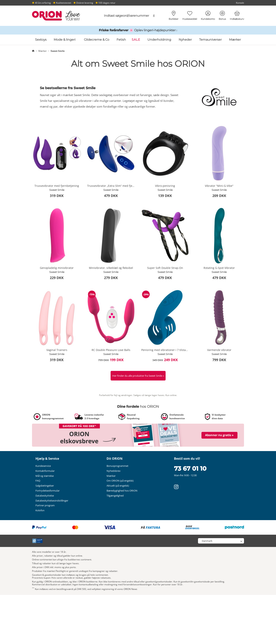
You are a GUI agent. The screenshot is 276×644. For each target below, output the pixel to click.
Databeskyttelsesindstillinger (52, 501)
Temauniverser (210, 40)
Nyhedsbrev (114, 471)
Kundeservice (43, 466)
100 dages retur (105, 3)
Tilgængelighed (115, 496)
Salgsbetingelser (45, 486)
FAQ (38, 481)
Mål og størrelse (45, 476)
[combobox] (126, 16)
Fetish (121, 40)
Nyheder (185, 40)
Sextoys (41, 40)
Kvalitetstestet (62, 3)
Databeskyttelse (45, 496)
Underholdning (159, 40)
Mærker (235, 40)
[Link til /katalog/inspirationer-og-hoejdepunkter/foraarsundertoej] (138, 30)
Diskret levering (83, 3)
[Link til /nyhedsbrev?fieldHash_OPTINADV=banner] (138, 435)
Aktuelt (118, 486)
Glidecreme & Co (97, 40)
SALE (136, 40)
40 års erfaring (41, 3)
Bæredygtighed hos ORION (122, 491)
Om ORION (120, 481)
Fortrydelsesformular (48, 491)
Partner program (45, 505)
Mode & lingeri (65, 40)
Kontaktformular (45, 471)
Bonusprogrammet (117, 466)
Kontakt (240, 3)
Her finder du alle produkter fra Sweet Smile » (138, 376)
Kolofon (40, 510)
